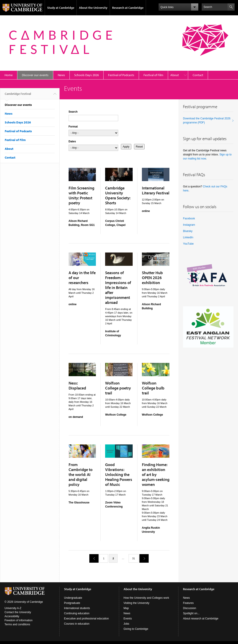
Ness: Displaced (77, 386)
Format (73, 127)
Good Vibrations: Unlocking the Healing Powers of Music (119, 474)
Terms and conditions (17, 624)
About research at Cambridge (201, 619)
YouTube (188, 244)
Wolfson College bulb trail (153, 388)
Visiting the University (137, 603)
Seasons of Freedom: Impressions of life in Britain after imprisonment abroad (118, 288)
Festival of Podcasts (121, 75)
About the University (93, 8)
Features (188, 603)
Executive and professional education (87, 619)
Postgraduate (72, 603)
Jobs (126, 624)
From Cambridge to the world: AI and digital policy (81, 474)
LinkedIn (188, 237)
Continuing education (77, 613)
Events (128, 619)
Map (126, 608)
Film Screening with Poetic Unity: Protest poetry (81, 195)
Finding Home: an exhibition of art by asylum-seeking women (156, 474)
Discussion (189, 608)
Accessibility (12, 616)
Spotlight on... (191, 613)
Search (73, 112)
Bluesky (188, 231)
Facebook (189, 218)
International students (77, 608)
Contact (198, 75)
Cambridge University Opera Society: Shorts (118, 195)
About (175, 75)
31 (134, 558)
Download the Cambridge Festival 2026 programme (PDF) (207, 121)
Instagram (189, 225)
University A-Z (13, 608)
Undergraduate (73, 598)
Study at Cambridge (61, 8)
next (142, 558)
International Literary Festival (156, 190)
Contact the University (18, 612)
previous (92, 558)
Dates (72, 141)
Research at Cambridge (128, 8)
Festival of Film (153, 75)
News (61, 75)
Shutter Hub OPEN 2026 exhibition (152, 278)
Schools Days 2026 (87, 75)
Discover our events (35, 75)
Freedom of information (18, 620)
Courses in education (77, 624)
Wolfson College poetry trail (118, 388)
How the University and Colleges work (146, 598)
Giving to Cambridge (136, 629)
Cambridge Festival (18, 96)
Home (9, 75)
